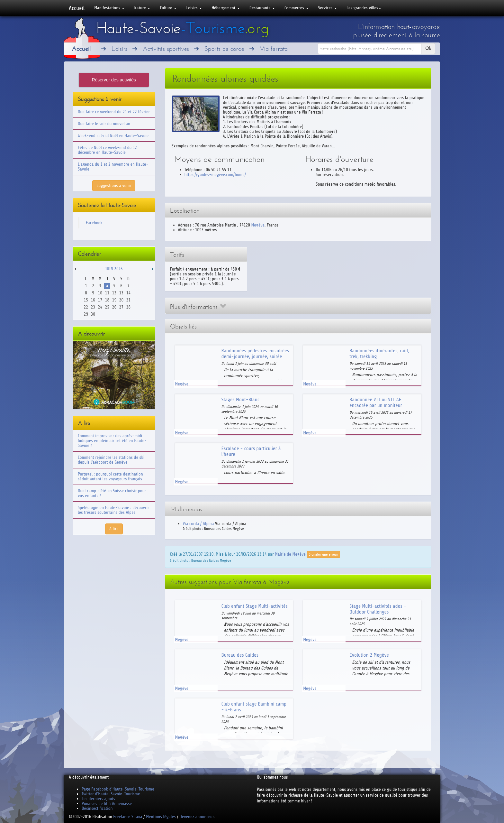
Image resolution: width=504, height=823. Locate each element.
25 (107, 307)
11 (107, 293)
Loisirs (194, 8)
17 (100, 300)
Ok (428, 48)
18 (107, 300)
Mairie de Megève (290, 554)
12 (114, 293)
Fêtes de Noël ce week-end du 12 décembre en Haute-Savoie (107, 150)
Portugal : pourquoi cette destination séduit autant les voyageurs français (110, 476)
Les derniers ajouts (98, 799)
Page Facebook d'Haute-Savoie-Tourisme (118, 789)
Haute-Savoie (183, 28)
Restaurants (262, 8)
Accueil (77, 8)
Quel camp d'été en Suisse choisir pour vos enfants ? (112, 493)
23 (93, 307)
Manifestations (109, 8)
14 (128, 293)
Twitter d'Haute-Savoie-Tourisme (111, 794)
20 (121, 300)
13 (121, 293)
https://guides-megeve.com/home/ (215, 175)
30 (93, 314)
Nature (142, 8)
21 (128, 300)
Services (328, 8)
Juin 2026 (114, 269)
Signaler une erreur (324, 554)
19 (114, 300)
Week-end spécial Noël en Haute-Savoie (113, 136)
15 (86, 300)
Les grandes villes (364, 8)
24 (100, 307)
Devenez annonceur (197, 817)
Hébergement (225, 8)
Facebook (94, 223)
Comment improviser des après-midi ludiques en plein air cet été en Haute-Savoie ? (112, 441)
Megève (258, 225)
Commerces (297, 8)
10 (100, 293)
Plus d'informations (198, 307)
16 (93, 300)
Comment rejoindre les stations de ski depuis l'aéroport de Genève (111, 460)
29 (86, 314)
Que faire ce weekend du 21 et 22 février (114, 112)
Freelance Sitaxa (128, 817)
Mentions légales (161, 817)
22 (86, 307)
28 (128, 307)
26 (114, 307)
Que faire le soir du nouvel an (104, 124)
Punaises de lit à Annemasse (107, 804)
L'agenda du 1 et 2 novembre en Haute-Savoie (113, 167)
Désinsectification (97, 808)
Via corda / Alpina (198, 524)
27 (121, 307)
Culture (168, 8)
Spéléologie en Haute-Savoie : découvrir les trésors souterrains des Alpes (113, 510)
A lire (114, 529)
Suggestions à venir (114, 185)
